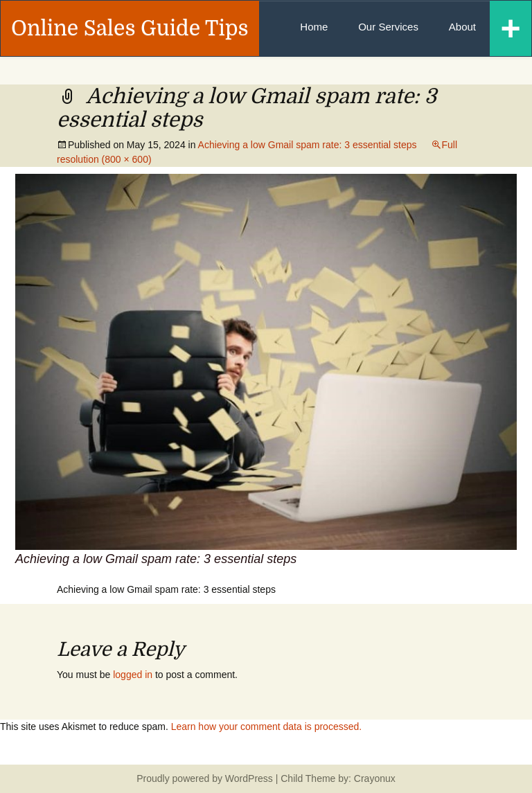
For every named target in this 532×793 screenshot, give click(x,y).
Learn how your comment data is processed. (266, 727)
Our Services (388, 27)
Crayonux (373, 778)
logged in (133, 675)
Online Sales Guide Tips (130, 28)
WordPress (249, 778)
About (462, 27)
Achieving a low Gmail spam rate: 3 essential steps (308, 145)
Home (314, 27)
